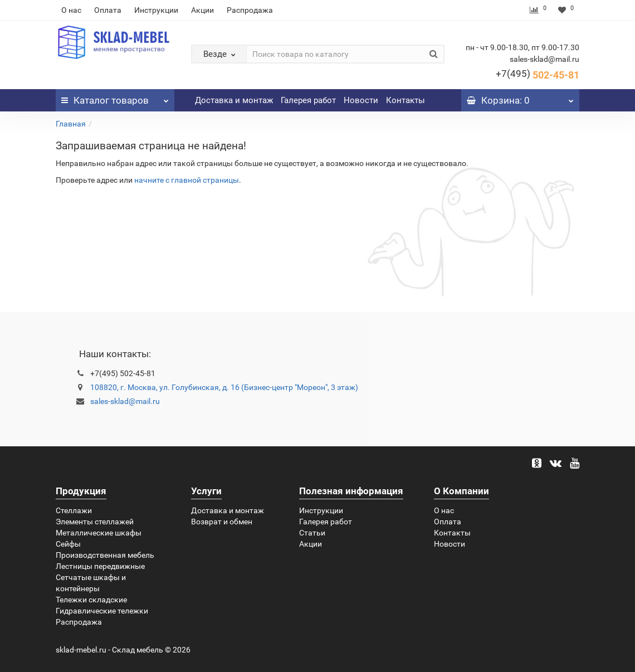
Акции (202, 10)
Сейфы (68, 544)
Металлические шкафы (99, 533)
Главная (71, 124)
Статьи (312, 533)
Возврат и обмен (222, 522)
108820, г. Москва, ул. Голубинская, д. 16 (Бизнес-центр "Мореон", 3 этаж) (224, 387)
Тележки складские (91, 600)
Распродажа (250, 10)
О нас (71, 10)
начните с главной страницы (187, 180)
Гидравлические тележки (102, 611)
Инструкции (156, 10)
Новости (361, 100)
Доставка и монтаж (234, 100)
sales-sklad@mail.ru (125, 401)
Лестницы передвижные (100, 566)
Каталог (115, 98)
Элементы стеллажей (95, 522)
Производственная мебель (105, 555)
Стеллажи (74, 510)
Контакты (406, 100)
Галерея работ (308, 100)
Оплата (108, 10)
